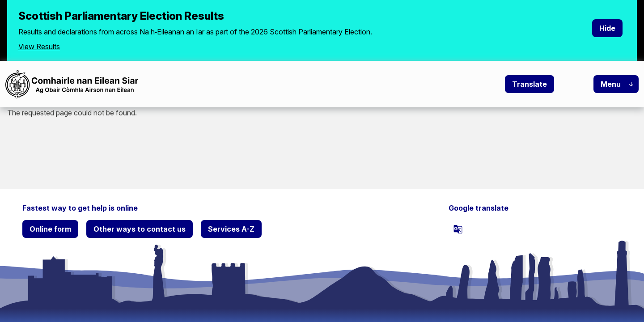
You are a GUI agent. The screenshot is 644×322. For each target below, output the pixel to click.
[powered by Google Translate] (458, 229)
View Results (39, 47)
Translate (530, 84)
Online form (50, 229)
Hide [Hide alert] (607, 28)
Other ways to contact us (140, 229)
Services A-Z (231, 229)
